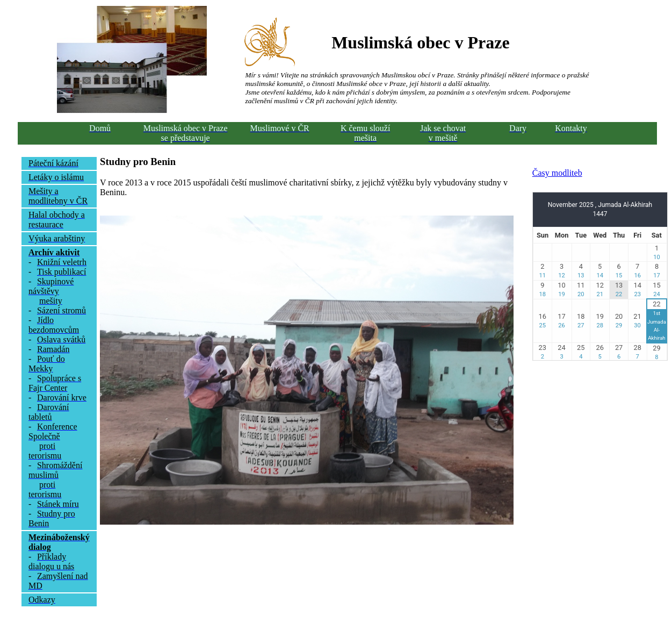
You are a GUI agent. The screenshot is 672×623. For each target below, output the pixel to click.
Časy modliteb (557, 173)
